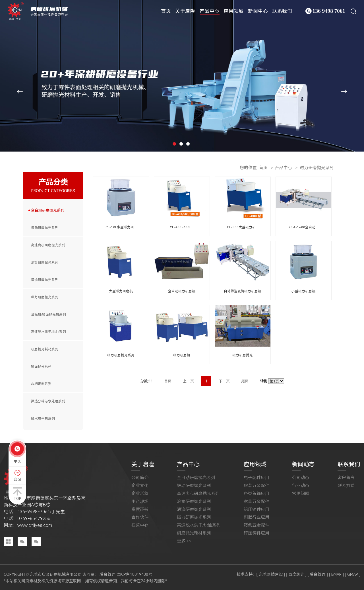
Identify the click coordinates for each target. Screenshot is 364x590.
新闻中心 (258, 11)
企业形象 (140, 494)
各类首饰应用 (257, 494)
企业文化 (140, 486)
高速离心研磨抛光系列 (48, 245)
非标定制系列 (41, 384)
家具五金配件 (257, 502)
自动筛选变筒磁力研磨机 (243, 291)
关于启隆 (185, 11)
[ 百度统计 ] (296, 574)
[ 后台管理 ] (318, 574)
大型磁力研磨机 (121, 291)
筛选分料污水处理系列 (48, 401)
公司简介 (140, 478)
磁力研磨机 (182, 355)
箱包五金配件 (257, 525)
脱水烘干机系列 (43, 419)
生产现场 (140, 502)
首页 (166, 11)
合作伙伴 (140, 517)
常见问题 (301, 494)
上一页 (188, 381)
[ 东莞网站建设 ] (271, 574)
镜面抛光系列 (41, 367)
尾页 (245, 381)
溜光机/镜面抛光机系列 (48, 314)
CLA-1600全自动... (304, 227)
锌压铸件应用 (257, 533)
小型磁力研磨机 (303, 291)
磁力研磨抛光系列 (45, 297)
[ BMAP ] (336, 574)
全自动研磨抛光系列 (48, 210)
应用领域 (234, 11)
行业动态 (301, 486)
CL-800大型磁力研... (243, 227)
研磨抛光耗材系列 (45, 349)
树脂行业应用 (257, 517)
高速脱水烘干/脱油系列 (48, 332)
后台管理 (107, 574)
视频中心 (140, 525)
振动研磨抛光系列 (45, 228)
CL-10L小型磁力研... (121, 227)
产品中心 (210, 11)
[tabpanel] (182, 76)
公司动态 (301, 478)
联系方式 (346, 486)
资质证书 (140, 510)
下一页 (224, 381)
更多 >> (184, 541)
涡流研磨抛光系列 (45, 280)
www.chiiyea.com (35, 525)
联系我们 (282, 11)
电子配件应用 (257, 478)
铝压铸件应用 (257, 510)
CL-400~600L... (182, 227)
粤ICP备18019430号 (134, 574)
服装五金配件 (257, 486)
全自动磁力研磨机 (182, 291)
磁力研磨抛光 (243, 355)
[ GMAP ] (353, 574)
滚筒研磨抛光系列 (45, 262)
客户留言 (346, 478)
